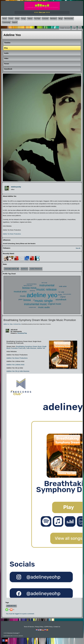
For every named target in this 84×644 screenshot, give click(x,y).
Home (5, 19)
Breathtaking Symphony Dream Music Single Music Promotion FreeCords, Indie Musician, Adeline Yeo (27, 347)
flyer (60, 292)
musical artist (20, 292)
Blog (11, 324)
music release (47, 289)
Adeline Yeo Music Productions (12, 234)
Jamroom (21, 636)
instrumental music (35, 304)
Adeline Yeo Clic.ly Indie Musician (18, 371)
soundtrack (61, 300)
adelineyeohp (16, 187)
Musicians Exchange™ (14, 633)
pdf (34, 300)
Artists (17, 19)
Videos (30, 19)
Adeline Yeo (6, 324)
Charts (11, 19)
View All (78, 248)
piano (21, 299)
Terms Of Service (29, 627)
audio (60, 295)
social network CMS (8, 636)
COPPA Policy (48, 627)
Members (53, 19)
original (63, 297)
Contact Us (57, 627)
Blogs (61, 19)
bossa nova (29, 288)
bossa (27, 300)
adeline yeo (42, 295)
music (23, 296)
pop (63, 292)
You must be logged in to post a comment (20, 614)
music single (44, 301)
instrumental (47, 285)
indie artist (63, 286)
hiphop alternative (28, 286)
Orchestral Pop (17, 324)
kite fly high (44, 283)
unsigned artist (32, 307)
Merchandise (69, 19)
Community (6, 23)
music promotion (67, 294)
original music (54, 304)
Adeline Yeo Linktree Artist (15, 365)
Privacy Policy (39, 627)
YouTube (37, 19)
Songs (23, 19)
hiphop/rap (32, 291)
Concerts (45, 19)
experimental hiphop (31, 284)
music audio (44, 307)
